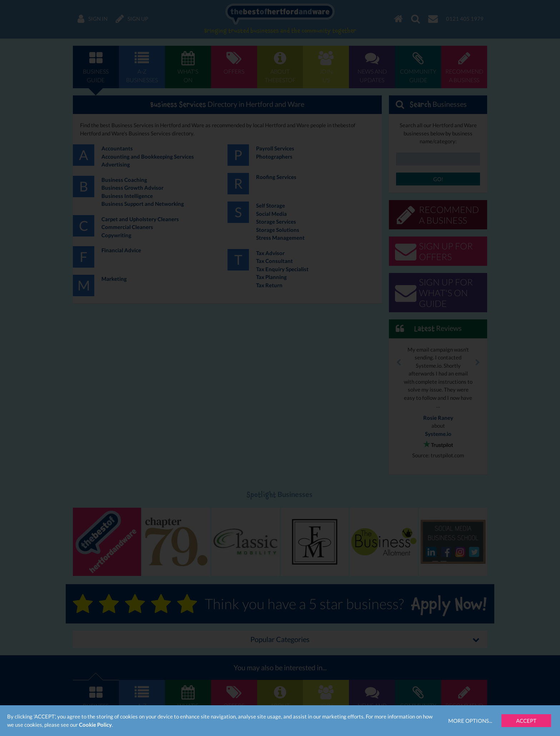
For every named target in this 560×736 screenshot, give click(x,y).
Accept (526, 721)
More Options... (470, 721)
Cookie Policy (95, 725)
